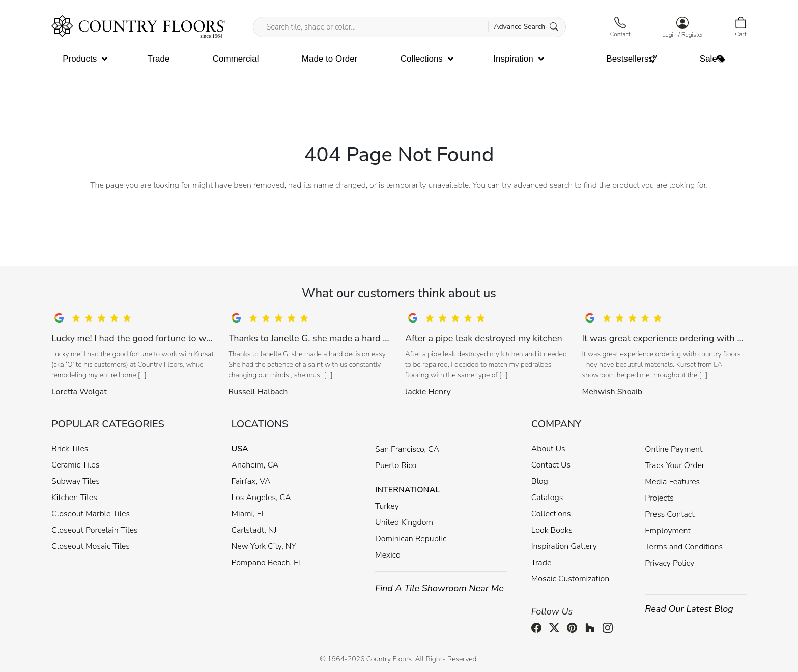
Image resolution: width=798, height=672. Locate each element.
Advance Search (526, 27)
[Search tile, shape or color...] (409, 27)
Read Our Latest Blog (689, 609)
